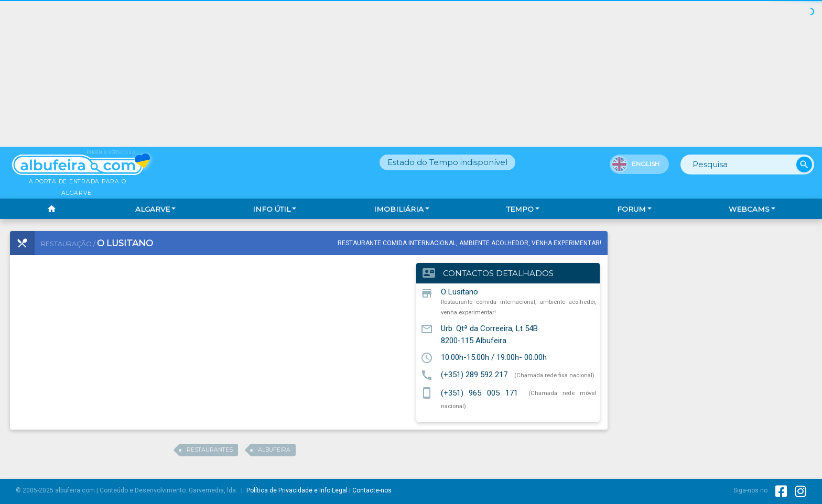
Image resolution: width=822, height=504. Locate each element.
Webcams (749, 209)
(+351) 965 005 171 (480, 392)
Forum (631, 209)
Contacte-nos (372, 490)
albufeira (274, 450)
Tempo (520, 209)
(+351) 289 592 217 (474, 375)
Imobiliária (399, 209)
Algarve (153, 209)
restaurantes (210, 450)
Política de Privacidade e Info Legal (297, 490)
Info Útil (272, 209)
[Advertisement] (411, 73)
